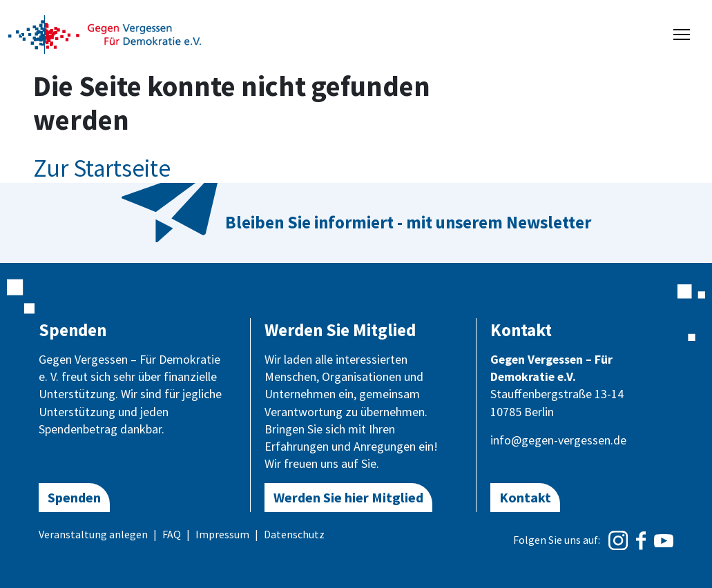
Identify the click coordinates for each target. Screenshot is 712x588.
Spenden (74, 497)
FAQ (172, 534)
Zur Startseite (102, 168)
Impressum (222, 534)
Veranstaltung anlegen (93, 534)
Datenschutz (294, 534)
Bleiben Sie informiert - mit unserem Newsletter (408, 222)
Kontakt (525, 497)
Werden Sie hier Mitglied (348, 497)
